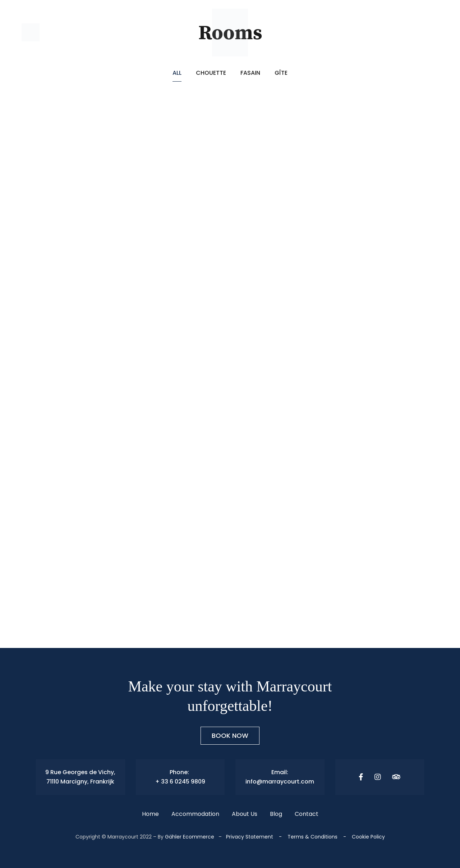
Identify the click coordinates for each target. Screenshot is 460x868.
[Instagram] (378, 777)
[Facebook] (361, 777)
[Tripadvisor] (396, 777)
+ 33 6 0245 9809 (180, 782)
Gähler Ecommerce (190, 837)
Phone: (180, 772)
